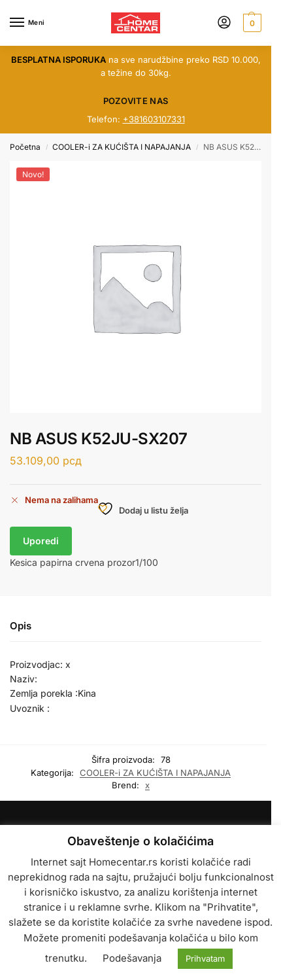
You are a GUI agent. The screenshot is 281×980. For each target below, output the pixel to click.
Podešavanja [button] (132, 958)
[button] (251, 23)
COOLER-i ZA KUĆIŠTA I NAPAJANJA (122, 147)
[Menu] (29, 23)
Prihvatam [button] (205, 958)
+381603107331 (154, 119)
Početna (25, 147)
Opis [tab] (21, 626)
